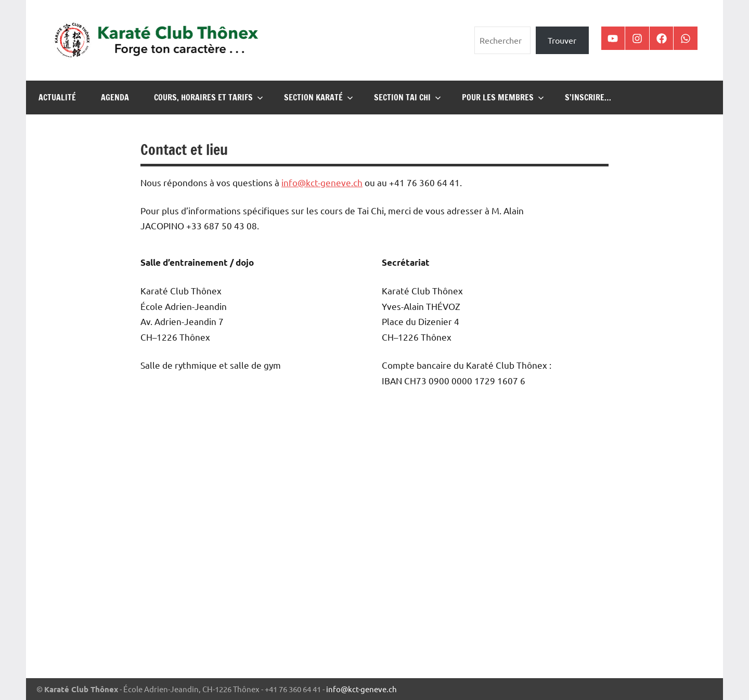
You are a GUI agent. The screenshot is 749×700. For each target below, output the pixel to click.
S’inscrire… (588, 97)
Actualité (57, 97)
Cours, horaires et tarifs (209, 97)
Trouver (562, 40)
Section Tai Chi (408, 97)
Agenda (115, 97)
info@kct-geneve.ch (361, 689)
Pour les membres (503, 97)
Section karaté (319, 97)
